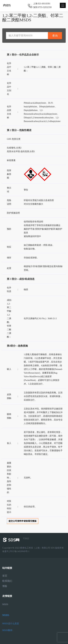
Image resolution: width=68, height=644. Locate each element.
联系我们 (7, 581)
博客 (5, 586)
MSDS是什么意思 (11, 624)
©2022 (16, 540)
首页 (5, 576)
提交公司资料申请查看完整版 (23, 521)
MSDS (5, 604)
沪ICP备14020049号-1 (19, 551)
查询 (55, 36)
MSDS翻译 (7, 630)
